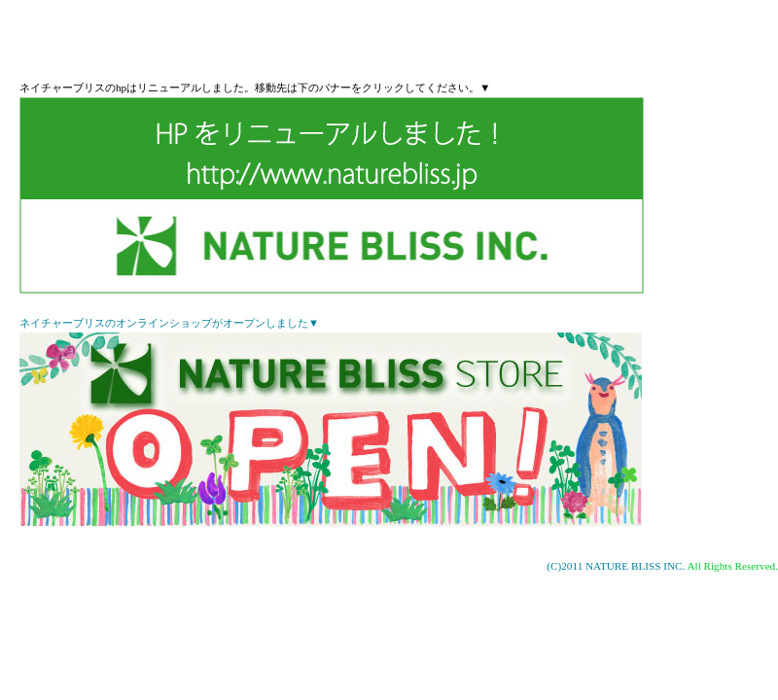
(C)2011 (566, 566)
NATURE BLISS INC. (635, 566)
